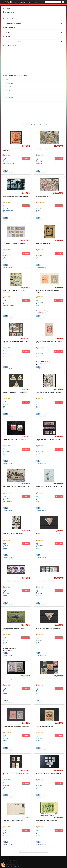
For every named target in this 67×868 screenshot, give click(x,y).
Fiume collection (9, 98)
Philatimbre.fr (6, 863)
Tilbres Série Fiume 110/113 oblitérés (46, 581)
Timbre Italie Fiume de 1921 (43, 243)
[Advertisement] (33, 61)
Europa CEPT (8, 835)
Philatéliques (8, 501)
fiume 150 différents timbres (43, 196)
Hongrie (40, 356)
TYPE (15, 2)
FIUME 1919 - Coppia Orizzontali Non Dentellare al (16, 679)
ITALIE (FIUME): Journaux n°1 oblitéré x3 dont (15, 392)
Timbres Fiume (9, 83)
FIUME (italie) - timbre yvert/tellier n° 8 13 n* (14, 439)
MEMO (37, 2)
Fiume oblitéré (8, 90)
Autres (6, 643)
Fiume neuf (8, 87)
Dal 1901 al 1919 (9, 164)
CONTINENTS (23, 2)
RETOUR (13, 13)
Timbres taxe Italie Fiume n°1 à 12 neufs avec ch (16, 243)
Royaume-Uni (41, 835)
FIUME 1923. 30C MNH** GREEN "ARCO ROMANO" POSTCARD (13, 821)
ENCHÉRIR (58, 300)
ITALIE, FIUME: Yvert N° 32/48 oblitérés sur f (14, 534)
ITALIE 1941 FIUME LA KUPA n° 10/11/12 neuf (15, 581)
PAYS (31, 2)
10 (46, 125)
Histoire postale (9, 211)
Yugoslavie (7, 356)
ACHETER (26, 159)
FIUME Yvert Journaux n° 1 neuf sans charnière (48, 628)
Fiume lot (7, 94)
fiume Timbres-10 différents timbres (45, 149)
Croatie (40, 164)
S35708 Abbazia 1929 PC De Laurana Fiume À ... (15, 196)
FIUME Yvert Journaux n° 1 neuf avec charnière (48, 534)
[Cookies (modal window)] (3, 865)
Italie (39, 211)
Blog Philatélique (15, 866)
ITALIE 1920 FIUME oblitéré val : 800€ (46, 679)
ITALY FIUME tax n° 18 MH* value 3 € (45, 726)
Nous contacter (7, 866)
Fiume (6, 80)
